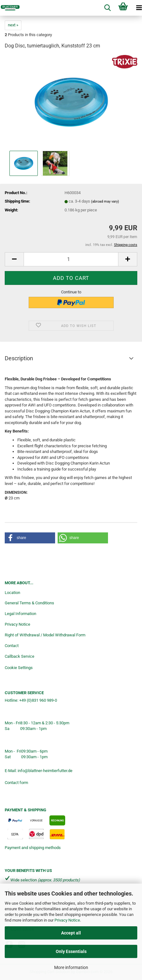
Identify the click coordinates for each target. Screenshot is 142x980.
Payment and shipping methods (33, 848)
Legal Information (20, 614)
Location (12, 593)
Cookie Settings (19, 668)
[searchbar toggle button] (107, 8)
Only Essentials (71, 951)
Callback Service (20, 656)
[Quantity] (71, 259)
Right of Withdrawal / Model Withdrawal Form (45, 635)
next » (13, 25)
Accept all (71, 933)
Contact (12, 646)
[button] (14, 259)
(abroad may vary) (105, 201)
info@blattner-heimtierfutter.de (45, 771)
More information (71, 967)
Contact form (16, 783)
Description (19, 358)
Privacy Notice (67, 920)
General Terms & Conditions (29, 603)
